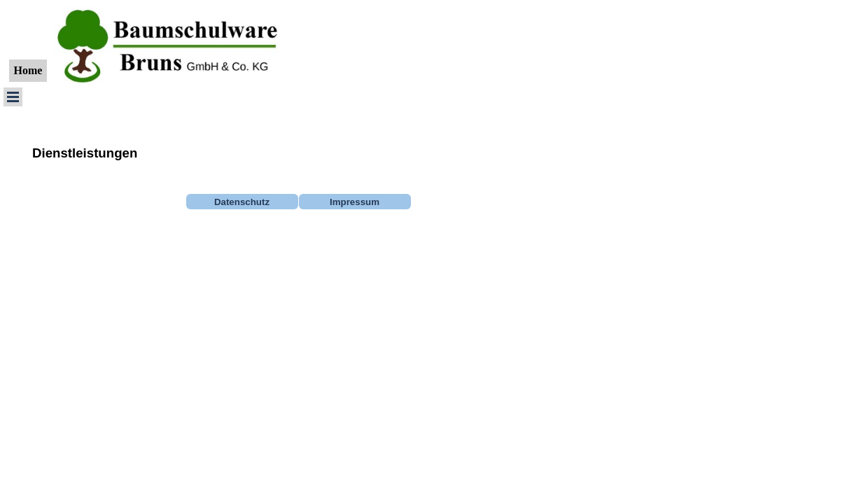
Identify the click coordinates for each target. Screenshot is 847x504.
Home (28, 70)
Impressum (355, 202)
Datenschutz (242, 202)
